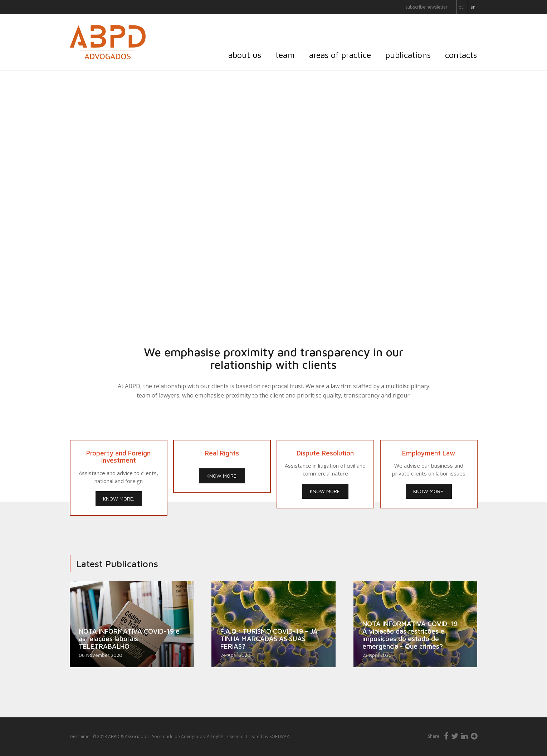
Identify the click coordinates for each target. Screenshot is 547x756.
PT (461, 7)
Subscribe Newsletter (426, 7)
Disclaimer (80, 737)
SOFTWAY (279, 737)
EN (473, 7)
